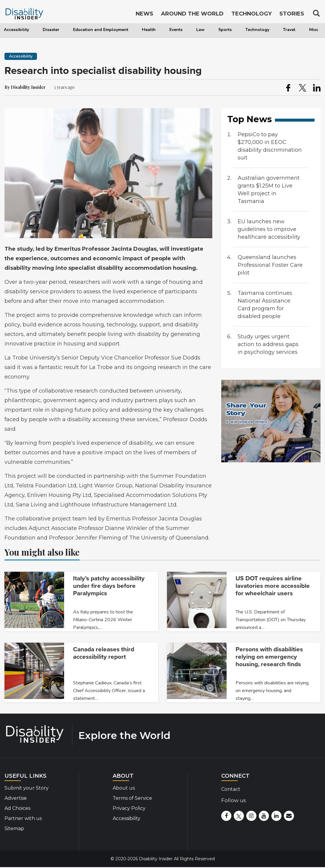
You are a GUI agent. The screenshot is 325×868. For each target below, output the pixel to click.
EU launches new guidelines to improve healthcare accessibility (269, 229)
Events (176, 30)
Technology (257, 30)
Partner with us (23, 818)
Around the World (192, 14)
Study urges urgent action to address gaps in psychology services (268, 344)
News (144, 14)
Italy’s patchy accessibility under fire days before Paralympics (109, 586)
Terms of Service (132, 798)
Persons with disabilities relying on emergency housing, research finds (269, 657)
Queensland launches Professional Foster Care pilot (270, 265)
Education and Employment (101, 30)
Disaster (51, 30)
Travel (289, 30)
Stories (292, 14)
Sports (225, 30)
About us (124, 788)
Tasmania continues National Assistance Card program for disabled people (265, 305)
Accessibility (16, 30)
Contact (231, 789)
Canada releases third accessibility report (104, 653)
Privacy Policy (129, 808)
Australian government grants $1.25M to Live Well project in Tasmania (269, 190)
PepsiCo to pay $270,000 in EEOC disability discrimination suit (270, 146)
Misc (314, 30)
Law (200, 30)
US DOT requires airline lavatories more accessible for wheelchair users (273, 586)
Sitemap (14, 829)
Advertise (16, 798)
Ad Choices (17, 808)
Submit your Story (27, 788)
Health (149, 30)
